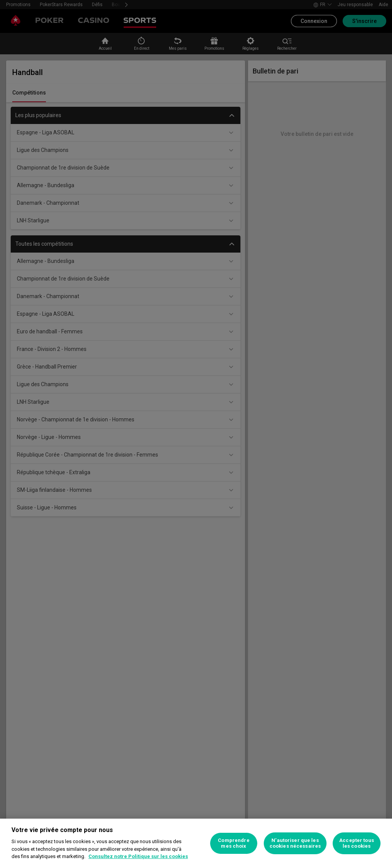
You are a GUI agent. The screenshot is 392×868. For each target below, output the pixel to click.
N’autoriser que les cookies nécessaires (295, 843)
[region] (196, 843)
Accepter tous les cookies (357, 843)
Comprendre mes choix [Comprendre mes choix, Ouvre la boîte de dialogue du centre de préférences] (234, 843)
